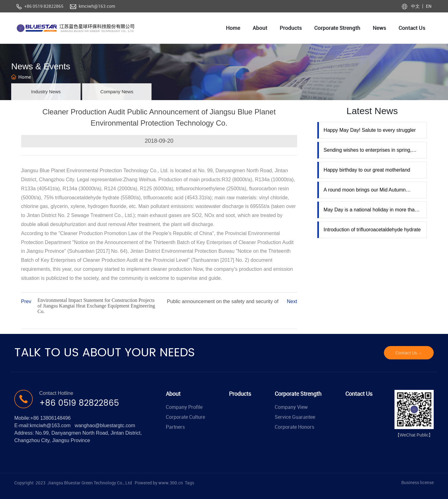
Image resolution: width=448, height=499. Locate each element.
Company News (117, 92)
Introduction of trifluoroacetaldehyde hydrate (372, 230)
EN (428, 6)
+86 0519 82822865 (44, 6)
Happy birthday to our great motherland (367, 170)
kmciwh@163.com (97, 6)
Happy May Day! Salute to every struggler (370, 130)
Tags (189, 483)
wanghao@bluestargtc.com (105, 425)
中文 (416, 6)
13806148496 (55, 418)
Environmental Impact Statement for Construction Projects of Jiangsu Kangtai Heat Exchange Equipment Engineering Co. (96, 306)
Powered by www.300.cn (159, 483)
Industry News (46, 92)
